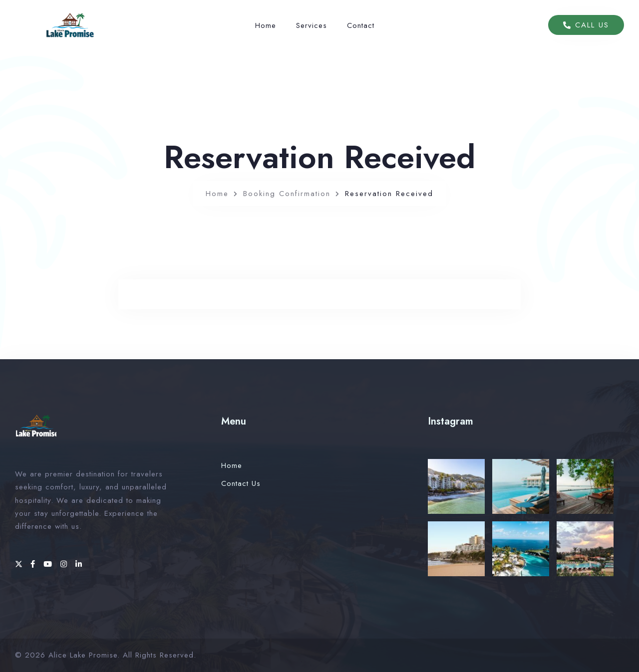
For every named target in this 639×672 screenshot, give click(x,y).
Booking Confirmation (287, 194)
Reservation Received (389, 194)
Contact (361, 25)
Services (312, 25)
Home (266, 25)
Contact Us (241, 483)
